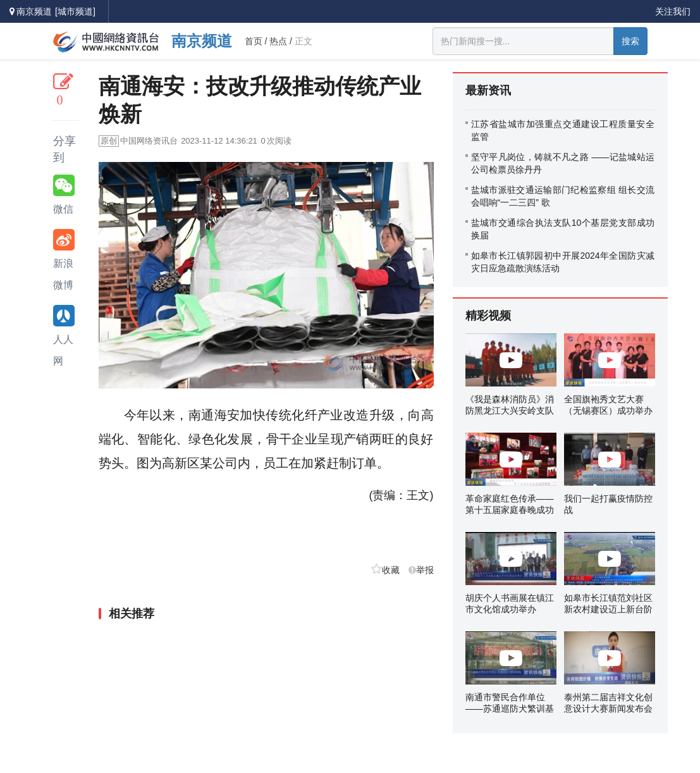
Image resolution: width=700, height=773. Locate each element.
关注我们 (673, 11)
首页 (254, 41)
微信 (64, 195)
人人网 (64, 336)
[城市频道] (75, 11)
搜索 (630, 41)
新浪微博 (64, 260)
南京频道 (202, 41)
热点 (278, 41)
